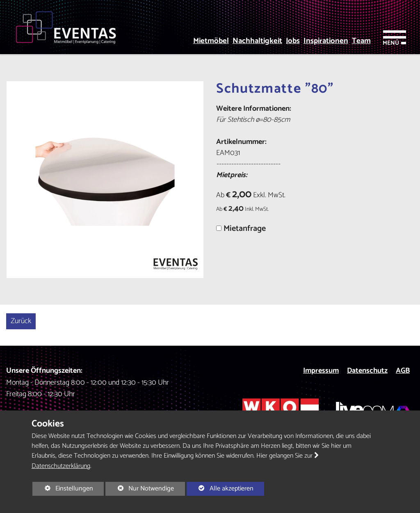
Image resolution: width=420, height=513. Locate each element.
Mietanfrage (245, 229)
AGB (403, 371)
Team (361, 41)
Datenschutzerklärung (61, 466)
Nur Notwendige (140, 489)
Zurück (21, 321)
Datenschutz (367, 371)
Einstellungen (63, 489)
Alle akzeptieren (220, 488)
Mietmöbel (211, 41)
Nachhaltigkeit (257, 41)
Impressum (321, 371)
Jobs (293, 41)
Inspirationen (326, 41)
